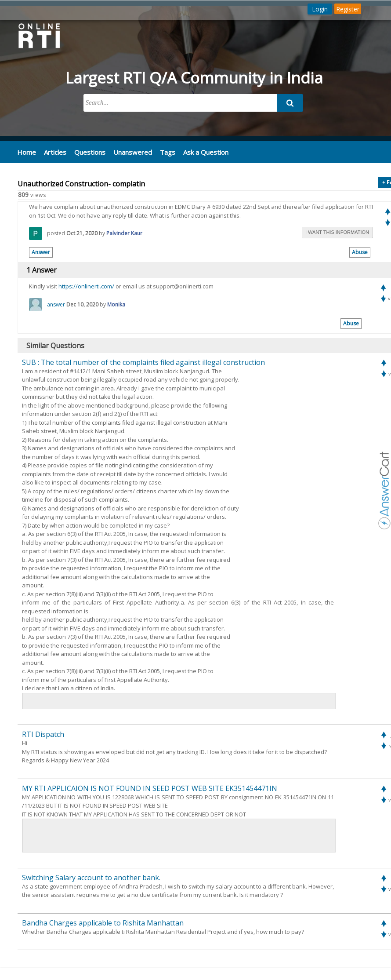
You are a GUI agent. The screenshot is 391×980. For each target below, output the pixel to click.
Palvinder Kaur (124, 233)
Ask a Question (199, 152)
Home (26, 152)
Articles (54, 152)
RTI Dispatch (43, 734)
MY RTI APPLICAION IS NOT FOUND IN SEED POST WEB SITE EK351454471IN (150, 788)
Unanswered (128, 152)
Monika (116, 304)
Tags (162, 152)
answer (56, 304)
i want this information (337, 232)
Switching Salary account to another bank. (91, 877)
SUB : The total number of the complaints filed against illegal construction (143, 362)
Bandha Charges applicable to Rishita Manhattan (103, 922)
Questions (87, 152)
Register (348, 9)
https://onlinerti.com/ (86, 286)
